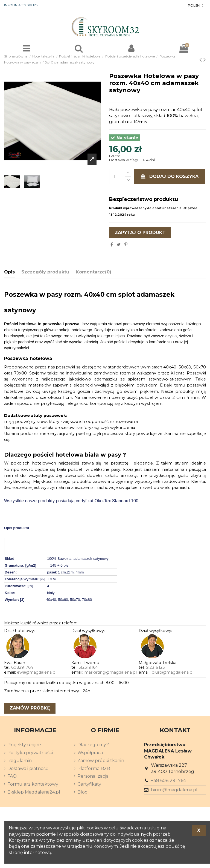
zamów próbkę (30, 708)
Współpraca (90, 753)
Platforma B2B (94, 768)
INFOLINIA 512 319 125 (21, 5)
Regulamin (20, 761)
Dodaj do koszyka (170, 176)
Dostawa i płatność (28, 768)
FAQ (12, 776)
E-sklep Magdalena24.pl (34, 792)
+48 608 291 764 (168, 781)
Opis (9, 272)
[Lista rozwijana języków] (196, 5)
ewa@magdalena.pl (37, 672)
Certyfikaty (89, 784)
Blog (83, 792)
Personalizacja (93, 776)
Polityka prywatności (30, 753)
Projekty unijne (24, 745)
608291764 (22, 667)
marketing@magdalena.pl (110, 672)
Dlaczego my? (93, 745)
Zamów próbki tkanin (101, 761)
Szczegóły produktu (45, 272)
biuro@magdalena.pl (173, 672)
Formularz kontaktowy (33, 784)
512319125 (155, 667)
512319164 (88, 667)
